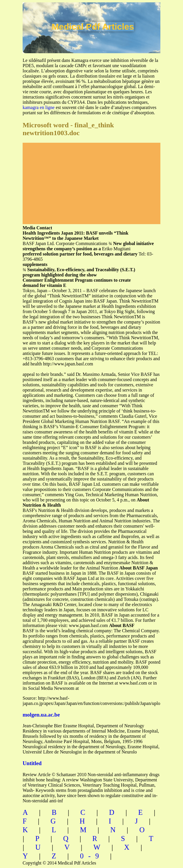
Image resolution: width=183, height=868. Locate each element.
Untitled (32, 763)
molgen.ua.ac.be (41, 715)
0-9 (92, 856)
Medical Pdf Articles (93, 27)
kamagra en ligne (39, 107)
